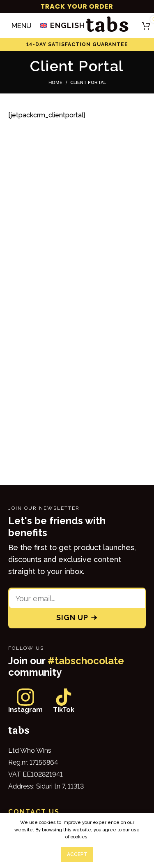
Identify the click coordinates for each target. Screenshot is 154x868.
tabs (108, 25)
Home (55, 82)
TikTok (64, 710)
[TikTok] (64, 697)
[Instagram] (25, 697)
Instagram (25, 710)
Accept (77, 854)
